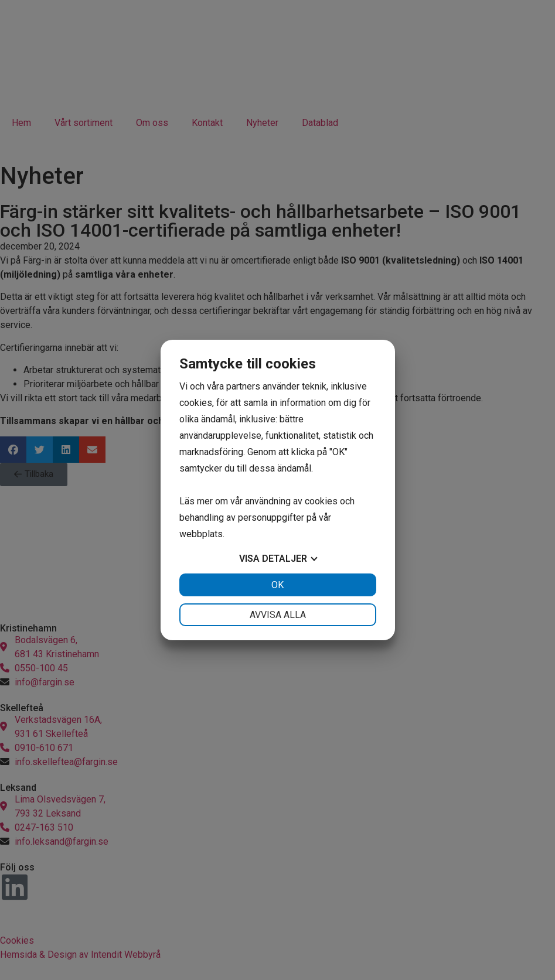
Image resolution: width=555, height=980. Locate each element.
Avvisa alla (278, 615)
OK (277, 585)
